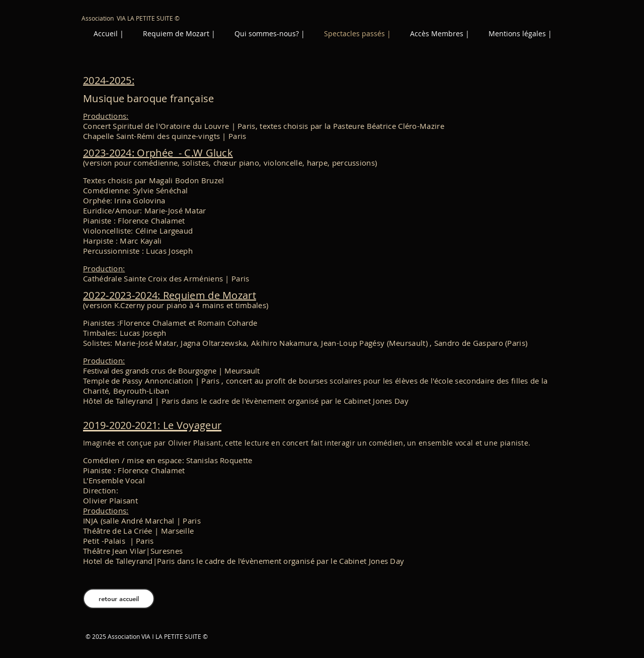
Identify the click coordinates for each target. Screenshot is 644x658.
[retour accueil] (119, 599)
